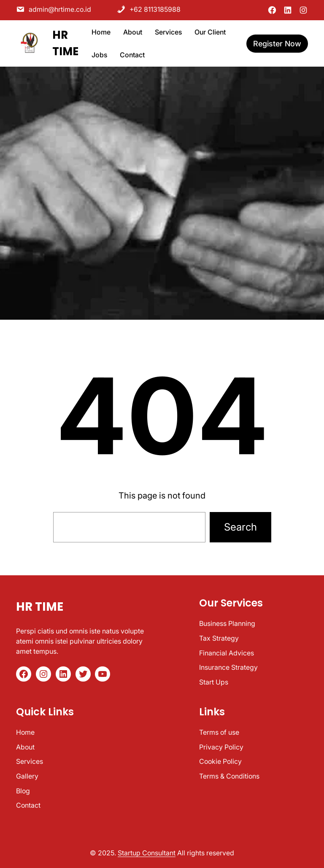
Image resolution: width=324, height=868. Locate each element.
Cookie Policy (220, 761)
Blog (23, 791)
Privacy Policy (221, 747)
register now (277, 42)
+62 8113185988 (149, 9)
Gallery (27, 776)
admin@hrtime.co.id (54, 9)
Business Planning (227, 623)
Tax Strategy (219, 638)
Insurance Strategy (228, 667)
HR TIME (40, 607)
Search (240, 527)
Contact (28, 805)
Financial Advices (227, 653)
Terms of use (219, 732)
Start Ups (214, 682)
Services (30, 761)
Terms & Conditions (229, 776)
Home (25, 732)
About (25, 747)
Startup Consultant (147, 853)
